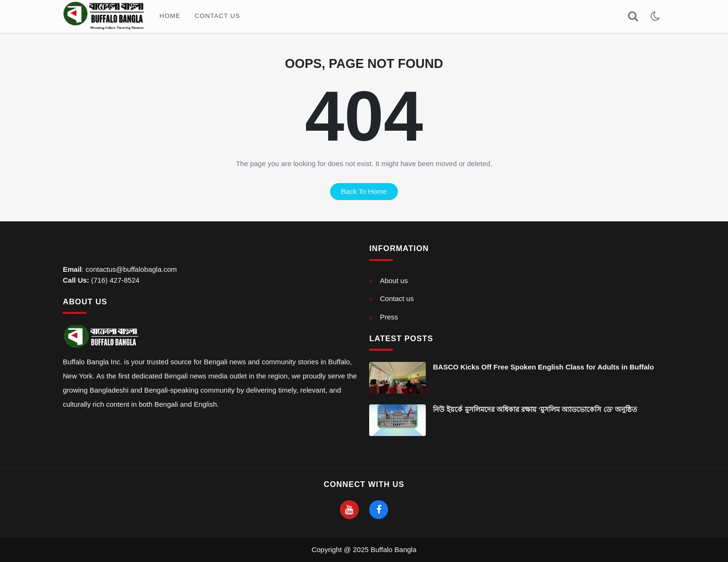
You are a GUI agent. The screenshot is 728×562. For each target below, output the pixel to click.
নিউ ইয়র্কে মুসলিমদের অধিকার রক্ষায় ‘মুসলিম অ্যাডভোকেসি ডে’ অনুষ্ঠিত (535, 409)
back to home (364, 191)
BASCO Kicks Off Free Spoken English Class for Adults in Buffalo (543, 367)
